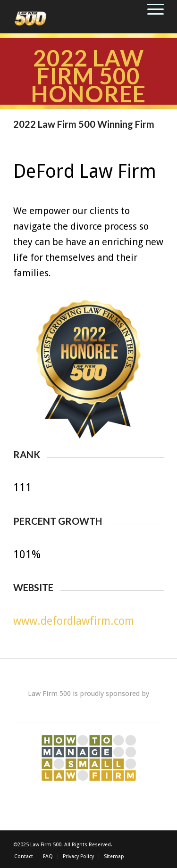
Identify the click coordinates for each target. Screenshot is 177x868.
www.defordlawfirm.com (74, 621)
